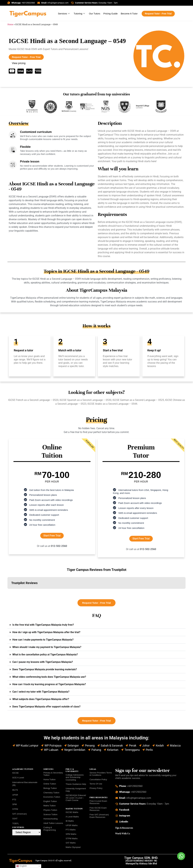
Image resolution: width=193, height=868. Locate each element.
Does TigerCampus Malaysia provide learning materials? (45, 669)
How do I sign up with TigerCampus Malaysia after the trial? (46, 632)
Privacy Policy (96, 788)
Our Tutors (95, 14)
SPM (14, 804)
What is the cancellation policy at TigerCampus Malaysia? (45, 655)
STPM (15, 809)
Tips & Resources (124, 828)
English (22, 866)
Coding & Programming (50, 829)
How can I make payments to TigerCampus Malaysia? (43, 640)
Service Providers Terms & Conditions (101, 774)
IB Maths (70, 821)
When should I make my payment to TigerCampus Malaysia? (47, 647)
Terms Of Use (96, 784)
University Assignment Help (76, 790)
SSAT (15, 819)
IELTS (15, 790)
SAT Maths (71, 843)
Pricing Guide (110, 14)
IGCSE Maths (72, 812)
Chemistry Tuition (51, 793)
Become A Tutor (129, 14)
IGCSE (15, 773)
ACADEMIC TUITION (23, 769)
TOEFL (16, 823)
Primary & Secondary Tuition (53, 774)
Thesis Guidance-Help (76, 784)
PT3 (14, 800)
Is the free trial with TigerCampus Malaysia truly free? (43, 625)
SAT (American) (19, 814)
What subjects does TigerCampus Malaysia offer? (41, 699)
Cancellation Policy (98, 779)
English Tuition (50, 801)
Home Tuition (50, 779)
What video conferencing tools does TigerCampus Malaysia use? (49, 677)
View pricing (19, 63)
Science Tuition (50, 814)
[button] (7, 592)
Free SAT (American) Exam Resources (99, 816)
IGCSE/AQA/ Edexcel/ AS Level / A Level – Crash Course (76, 798)
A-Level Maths (72, 817)
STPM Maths (72, 838)
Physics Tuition (50, 810)
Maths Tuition (50, 806)
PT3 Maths (71, 830)
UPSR (15, 795)
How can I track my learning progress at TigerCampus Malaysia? (49, 684)
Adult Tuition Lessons (53, 823)
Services (64, 14)
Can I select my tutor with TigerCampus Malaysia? (41, 692)
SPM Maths (71, 834)
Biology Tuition (50, 788)
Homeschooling (51, 819)
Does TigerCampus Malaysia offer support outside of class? (46, 707)
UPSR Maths (72, 825)
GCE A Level (18, 778)
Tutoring (80, 14)
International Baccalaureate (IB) (25, 784)
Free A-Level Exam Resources (98, 802)
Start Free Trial (52, 536)
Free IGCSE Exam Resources (98, 809)
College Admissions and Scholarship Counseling (75, 777)
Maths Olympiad (73, 847)
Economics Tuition (52, 797)
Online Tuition (50, 784)
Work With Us (123, 834)
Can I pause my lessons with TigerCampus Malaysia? (43, 662)
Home (10, 24)
